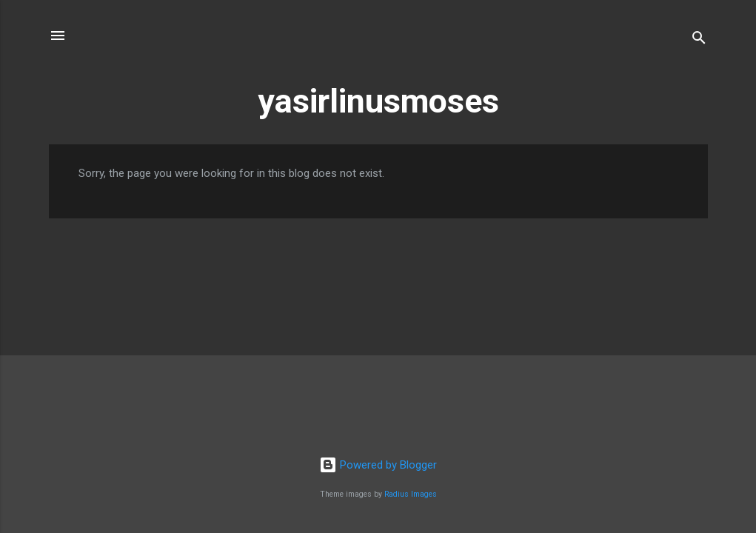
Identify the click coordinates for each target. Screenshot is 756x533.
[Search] (699, 40)
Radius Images (411, 494)
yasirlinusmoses (378, 101)
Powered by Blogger (378, 465)
